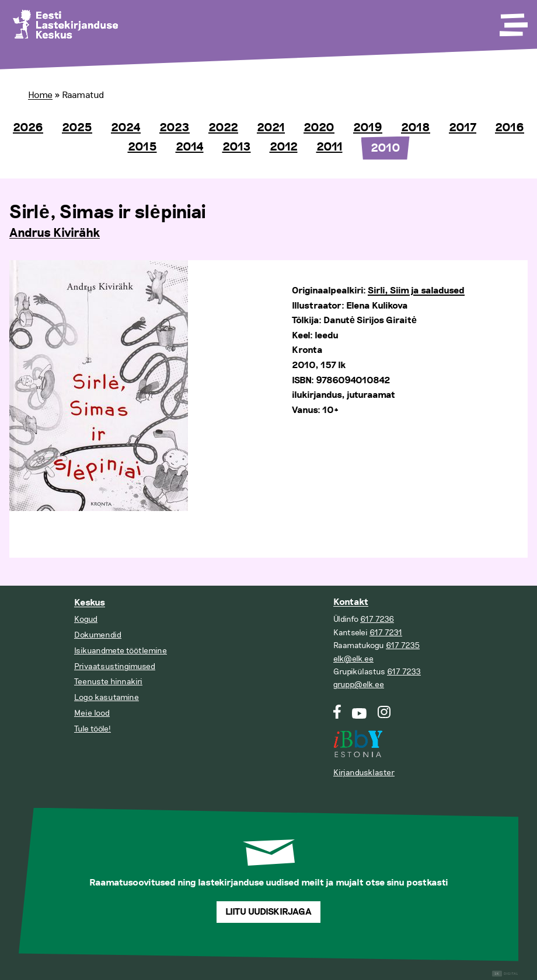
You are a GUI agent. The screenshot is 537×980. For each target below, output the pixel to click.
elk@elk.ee (353, 659)
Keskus (90, 603)
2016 (510, 128)
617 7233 (404, 672)
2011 (329, 147)
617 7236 (377, 619)
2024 (126, 128)
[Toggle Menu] (512, 21)
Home (40, 95)
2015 (142, 147)
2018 (416, 128)
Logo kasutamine (107, 697)
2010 (386, 148)
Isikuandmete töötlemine (121, 651)
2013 (237, 147)
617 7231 (386, 633)
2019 (368, 128)
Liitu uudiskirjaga (268, 912)
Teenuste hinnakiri (108, 682)
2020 (319, 128)
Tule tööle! (93, 729)
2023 (175, 128)
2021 (271, 128)
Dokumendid (98, 635)
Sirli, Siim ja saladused (416, 291)
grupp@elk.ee (359, 685)
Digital (505, 974)
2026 (28, 128)
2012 (284, 147)
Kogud (86, 619)
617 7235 (403, 645)
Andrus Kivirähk (55, 233)
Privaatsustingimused (115, 666)
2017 (463, 128)
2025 (77, 128)
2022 (223, 128)
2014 (190, 147)
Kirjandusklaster (364, 773)
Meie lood (92, 713)
